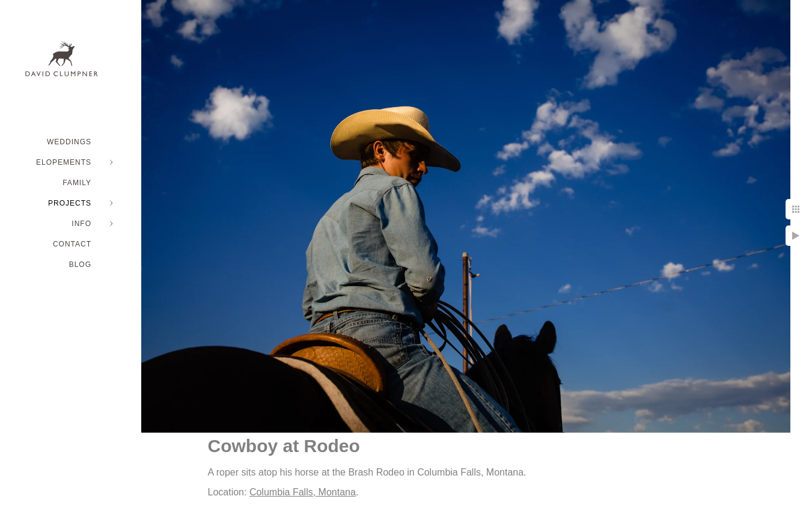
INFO (81, 224)
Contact (72, 244)
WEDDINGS (69, 142)
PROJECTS (70, 203)
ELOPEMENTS (64, 162)
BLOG (80, 265)
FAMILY (77, 183)
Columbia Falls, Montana (303, 492)
